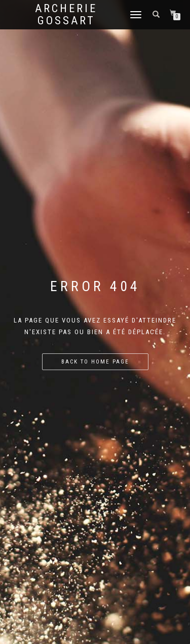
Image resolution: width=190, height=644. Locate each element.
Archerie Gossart (66, 15)
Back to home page (95, 362)
